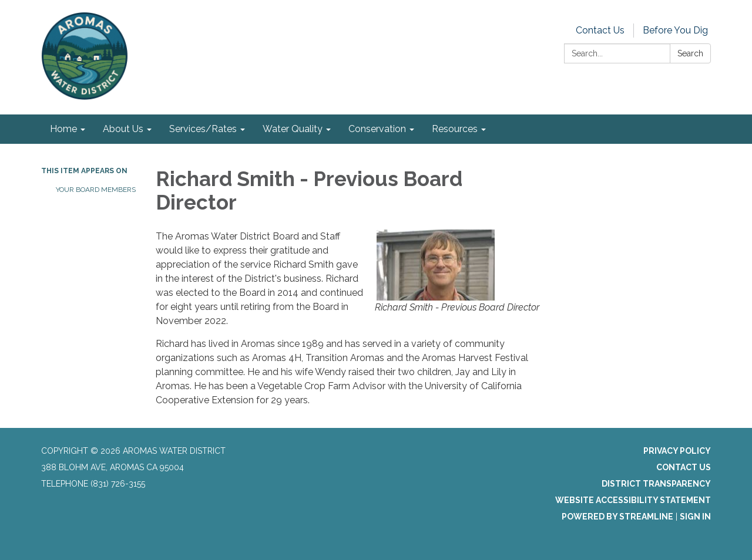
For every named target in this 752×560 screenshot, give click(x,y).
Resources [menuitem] (455, 129)
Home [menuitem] (63, 129)
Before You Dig (675, 30)
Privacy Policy (677, 451)
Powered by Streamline (617, 517)
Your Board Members (96, 190)
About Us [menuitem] (123, 129)
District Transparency (656, 484)
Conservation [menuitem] (377, 129)
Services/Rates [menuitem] (203, 129)
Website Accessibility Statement (633, 500)
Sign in (695, 517)
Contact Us (600, 30)
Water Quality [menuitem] (293, 129)
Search (690, 53)
